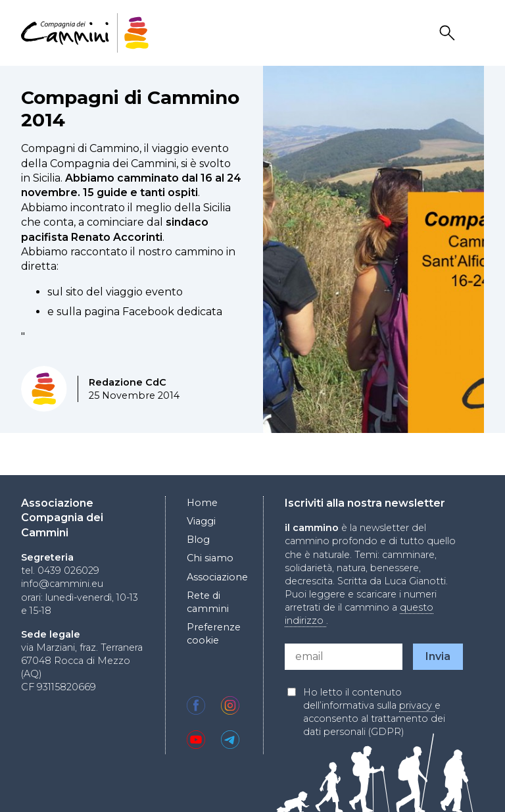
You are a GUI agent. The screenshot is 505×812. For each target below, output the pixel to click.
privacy (417, 705)
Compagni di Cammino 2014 (130, 109)
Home (202, 503)
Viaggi (201, 521)
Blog (198, 540)
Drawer (475, 33)
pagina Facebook (129, 312)
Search (449, 33)
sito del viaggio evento (124, 292)
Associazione (217, 577)
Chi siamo (210, 558)
